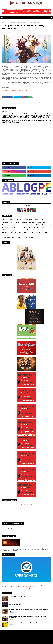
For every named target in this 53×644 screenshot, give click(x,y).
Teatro (36, 235)
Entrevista (23, 225)
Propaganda (38, 232)
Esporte (19, 227)
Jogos (11, 230)
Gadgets (39, 227)
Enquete (17, 225)
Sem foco (21, 235)
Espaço (29, 225)
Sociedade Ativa (29, 235)
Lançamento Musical (19, 230)
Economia (5, 225)
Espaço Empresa (46, 225)
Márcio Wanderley (14, 642)
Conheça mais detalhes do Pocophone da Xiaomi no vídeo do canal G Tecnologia (29, 623)
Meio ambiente (44, 230)
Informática (5, 230)
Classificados (5, 222)
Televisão (41, 235)
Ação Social (5, 220)
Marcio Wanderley (6, 32)
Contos (12, 222)
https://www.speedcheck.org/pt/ (27, 586)
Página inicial (4, 22)
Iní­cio (40, 642)
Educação (11, 225)
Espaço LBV (12, 227)
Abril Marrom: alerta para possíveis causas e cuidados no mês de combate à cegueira (28, 610)
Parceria (45, 642)
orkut (15, 232)
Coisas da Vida (27, 504)
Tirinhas (14, 238)
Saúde (16, 235)
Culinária (18, 222)
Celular (41, 220)
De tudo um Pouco (41, 222)
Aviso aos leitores (28, 220)
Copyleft (3, 632)
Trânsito (19, 238)
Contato (50, 642)
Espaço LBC (5, 227)
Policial (20, 232)
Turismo (25, 238)
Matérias (27, 230)
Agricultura (12, 220)
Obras (10, 232)
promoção (31, 232)
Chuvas (47, 220)
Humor (44, 227)
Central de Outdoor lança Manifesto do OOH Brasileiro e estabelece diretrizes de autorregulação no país (29, 604)
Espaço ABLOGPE (37, 225)
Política (25, 232)
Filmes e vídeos (11, 22)
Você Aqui (31, 238)
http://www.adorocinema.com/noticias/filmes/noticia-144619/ (17, 90)
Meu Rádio (5, 232)
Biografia (36, 220)
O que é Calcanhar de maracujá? (17, 596)
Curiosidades (24, 222)
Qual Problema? (46, 232)
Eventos (24, 227)
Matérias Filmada (35, 230)
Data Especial (32, 222)
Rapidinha (5, 235)
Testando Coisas (6, 238)
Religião (11, 235)
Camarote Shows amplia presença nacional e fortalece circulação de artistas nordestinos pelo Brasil (28, 617)
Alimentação (19, 220)
